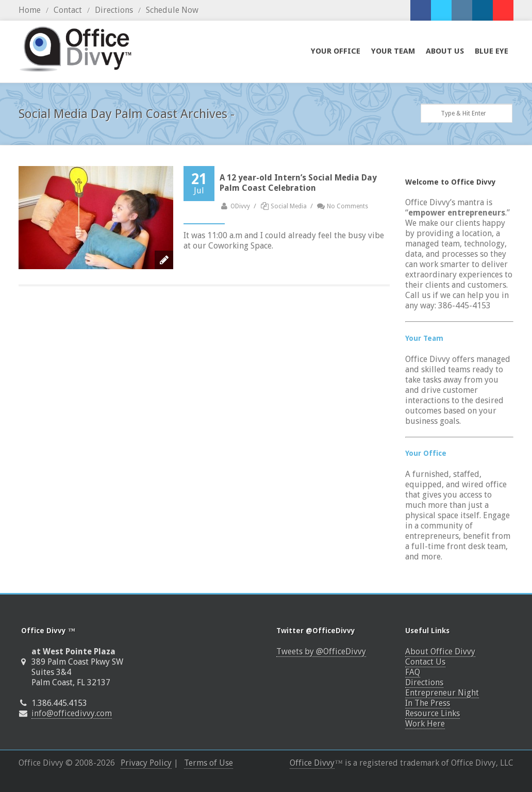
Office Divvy (312, 763)
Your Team (424, 338)
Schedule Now (172, 10)
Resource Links (433, 713)
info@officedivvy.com (72, 713)
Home (30, 10)
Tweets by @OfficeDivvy (321, 651)
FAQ (413, 672)
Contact (68, 10)
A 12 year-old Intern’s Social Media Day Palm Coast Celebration (298, 183)
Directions (114, 10)
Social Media (289, 206)
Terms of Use (209, 763)
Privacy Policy (146, 763)
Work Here (425, 724)
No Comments (343, 206)
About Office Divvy (440, 651)
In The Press (428, 703)
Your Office (426, 453)
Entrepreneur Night (442, 693)
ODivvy (235, 206)
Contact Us (425, 662)
